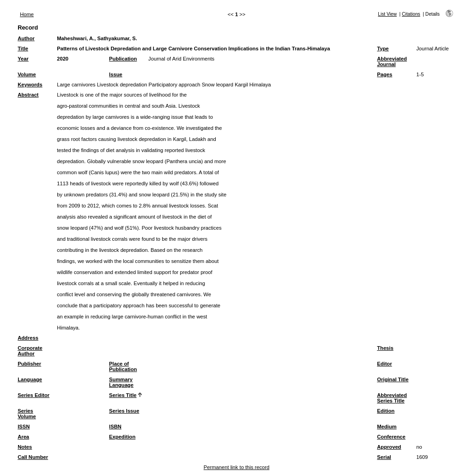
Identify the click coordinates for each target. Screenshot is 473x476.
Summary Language (121, 382)
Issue (116, 74)
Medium (387, 427)
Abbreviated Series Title (392, 398)
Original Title (393, 379)
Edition (386, 411)
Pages (385, 74)
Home (27, 14)
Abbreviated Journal (392, 61)
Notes (25, 447)
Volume (27, 74)
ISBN (115, 427)
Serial (384, 457)
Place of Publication (123, 366)
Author (26, 38)
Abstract (28, 95)
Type (383, 49)
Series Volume (27, 414)
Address (28, 338)
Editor (384, 364)
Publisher (29, 364)
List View (387, 14)
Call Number (33, 457)
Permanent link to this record (236, 467)
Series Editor (33, 395)
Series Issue (124, 411)
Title (23, 49)
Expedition (122, 437)
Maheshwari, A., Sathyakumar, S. (97, 38)
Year (23, 59)
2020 (63, 59)
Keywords (30, 85)
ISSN (24, 427)
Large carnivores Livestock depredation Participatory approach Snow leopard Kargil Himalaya (164, 85)
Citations (411, 14)
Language (30, 379)
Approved (389, 447)
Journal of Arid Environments (181, 59)
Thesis (385, 348)
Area (23, 437)
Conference (391, 437)
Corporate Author (30, 351)
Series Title (123, 395)
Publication (123, 59)
